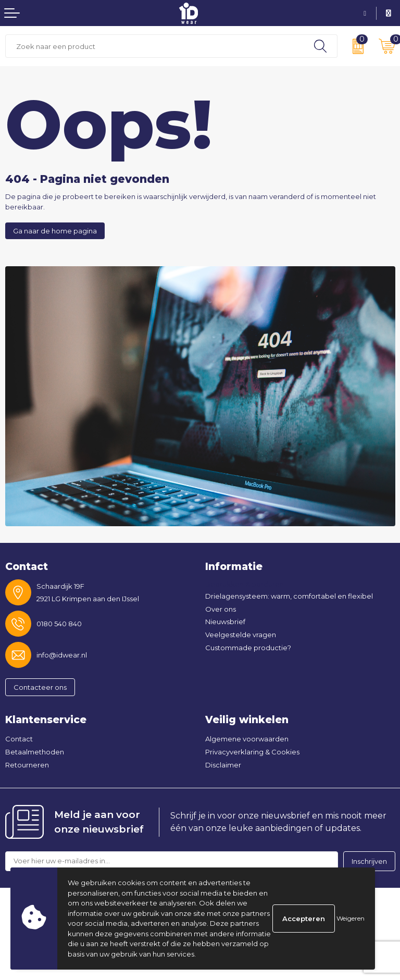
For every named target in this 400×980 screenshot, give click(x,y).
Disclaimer (223, 765)
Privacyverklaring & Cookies (252, 752)
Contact (19, 739)
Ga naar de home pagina (55, 231)
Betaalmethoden (35, 752)
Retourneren (27, 765)
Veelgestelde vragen (241, 635)
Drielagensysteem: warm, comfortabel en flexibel (289, 596)
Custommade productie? (248, 648)
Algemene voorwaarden (247, 739)
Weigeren (351, 918)
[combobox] (155, 46)
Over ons (221, 609)
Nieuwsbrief (225, 622)
